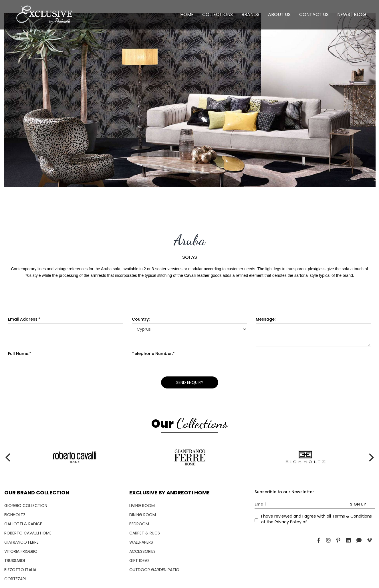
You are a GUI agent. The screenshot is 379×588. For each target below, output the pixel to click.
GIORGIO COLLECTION (26, 506)
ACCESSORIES (142, 551)
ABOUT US (279, 14)
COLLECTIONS (218, 14)
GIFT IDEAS (139, 561)
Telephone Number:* (153, 354)
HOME (187, 14)
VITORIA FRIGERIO (21, 551)
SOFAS (190, 257)
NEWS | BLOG (352, 14)
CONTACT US (314, 14)
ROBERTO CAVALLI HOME (28, 533)
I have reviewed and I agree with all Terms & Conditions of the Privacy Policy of (317, 519)
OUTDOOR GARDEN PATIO (154, 570)
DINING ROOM (143, 515)
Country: (141, 319)
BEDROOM (139, 524)
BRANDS (250, 14)
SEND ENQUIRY (189, 382)
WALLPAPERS (141, 542)
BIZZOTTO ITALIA (20, 570)
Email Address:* (24, 319)
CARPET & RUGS (145, 533)
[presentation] (9, 100)
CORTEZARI (15, 579)
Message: (266, 319)
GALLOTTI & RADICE (23, 524)
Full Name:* (20, 354)
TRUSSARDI (15, 561)
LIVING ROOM (142, 506)
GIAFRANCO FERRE (21, 542)
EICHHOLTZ (15, 515)
